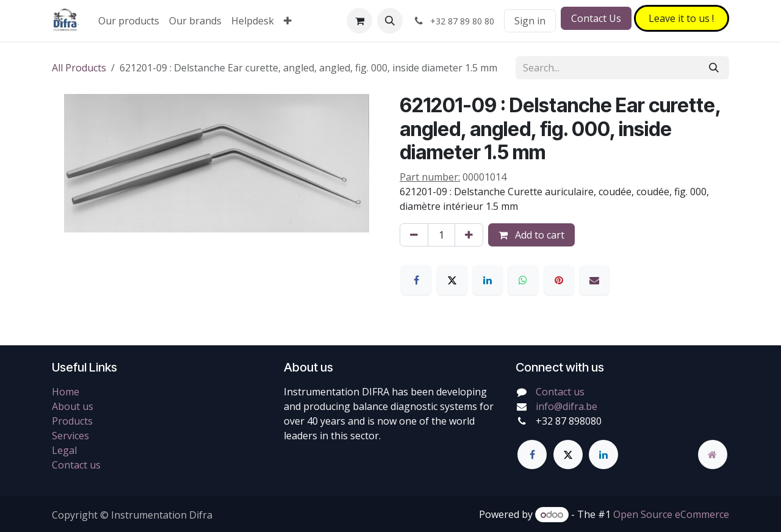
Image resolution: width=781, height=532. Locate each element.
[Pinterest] (559, 280)
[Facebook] (416, 280)
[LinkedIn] (488, 280)
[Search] (714, 68)
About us (73, 406)
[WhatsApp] (523, 280)
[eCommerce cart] (359, 21)
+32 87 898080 (569, 421)
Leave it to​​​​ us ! (681, 18)
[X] (452, 280)
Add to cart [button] (531, 235)
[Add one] (469, 235)
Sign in (530, 21)
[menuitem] (129, 21)
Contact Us (596, 18)
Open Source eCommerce (671, 514)
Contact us (76, 465)
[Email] (594, 280)
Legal (64, 450)
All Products (79, 68)
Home (66, 392)
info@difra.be (567, 406)
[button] (390, 21)
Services (70, 436)
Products (72, 421)
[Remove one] (414, 235)
